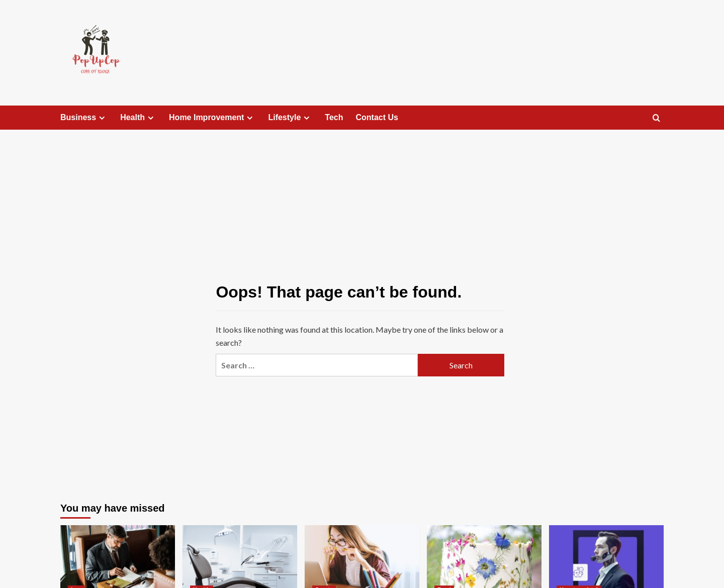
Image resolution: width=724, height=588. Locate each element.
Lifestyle (290, 118)
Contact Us (377, 117)
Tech (334, 117)
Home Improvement (212, 118)
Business (84, 118)
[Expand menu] (102, 118)
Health (138, 118)
